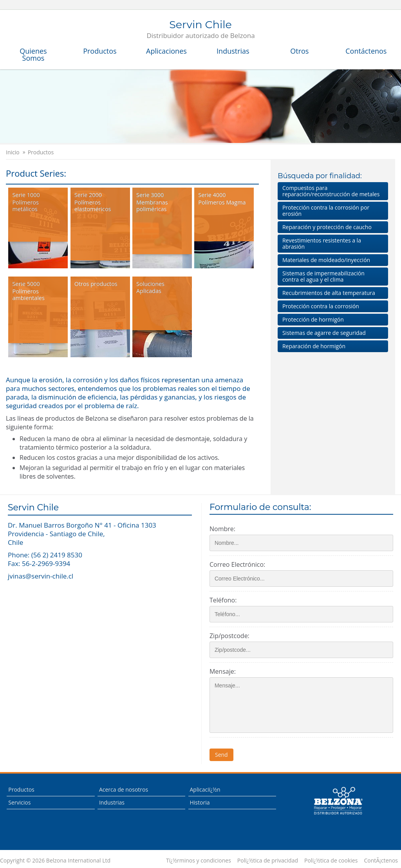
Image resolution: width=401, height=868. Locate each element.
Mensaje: (225, 671)
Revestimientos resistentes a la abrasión (322, 243)
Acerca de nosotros (124, 789)
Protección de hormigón (313, 319)
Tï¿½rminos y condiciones (199, 861)
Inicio (13, 152)
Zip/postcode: (232, 636)
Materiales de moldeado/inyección (326, 260)
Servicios (19, 802)
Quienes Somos (33, 54)
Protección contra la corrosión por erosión (326, 211)
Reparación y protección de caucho (327, 227)
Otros (299, 51)
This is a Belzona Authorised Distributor (338, 801)
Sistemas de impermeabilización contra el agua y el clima (323, 276)
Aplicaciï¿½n (205, 789)
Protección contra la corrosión (321, 306)
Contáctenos (366, 51)
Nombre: (225, 529)
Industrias (233, 51)
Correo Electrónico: (240, 564)
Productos (100, 51)
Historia (200, 802)
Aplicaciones (166, 51)
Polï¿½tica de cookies (331, 861)
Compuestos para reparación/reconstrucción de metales (331, 191)
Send (224, 755)
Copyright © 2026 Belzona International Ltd (55, 861)
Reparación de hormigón (314, 346)
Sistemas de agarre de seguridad (324, 333)
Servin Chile (200, 30)
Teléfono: (225, 600)
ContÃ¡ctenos (381, 861)
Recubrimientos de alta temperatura (329, 293)
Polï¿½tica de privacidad (268, 861)
